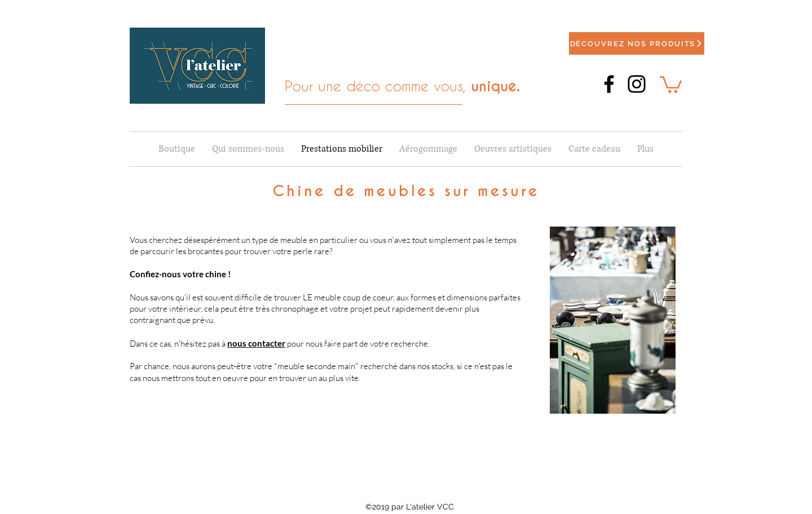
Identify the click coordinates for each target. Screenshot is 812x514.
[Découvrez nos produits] (637, 43)
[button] (671, 84)
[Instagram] (637, 84)
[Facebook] (609, 84)
